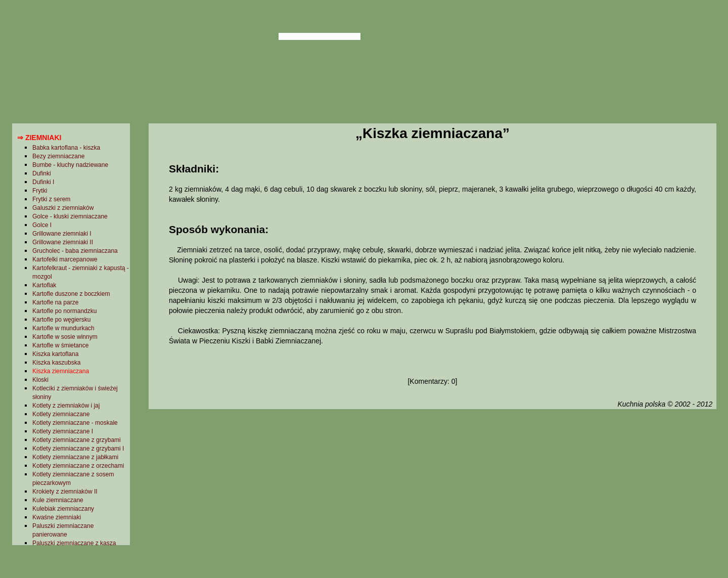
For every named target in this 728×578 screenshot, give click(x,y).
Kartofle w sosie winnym (65, 337)
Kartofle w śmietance (60, 345)
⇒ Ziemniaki (39, 138)
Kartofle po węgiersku (61, 320)
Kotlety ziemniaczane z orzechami (78, 466)
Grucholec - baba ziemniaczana (75, 251)
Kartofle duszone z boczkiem (71, 294)
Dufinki (42, 173)
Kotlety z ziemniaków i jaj (66, 406)
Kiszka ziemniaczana (61, 371)
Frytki (40, 191)
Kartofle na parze (55, 302)
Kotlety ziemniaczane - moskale (75, 423)
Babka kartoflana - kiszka (66, 148)
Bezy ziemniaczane (58, 156)
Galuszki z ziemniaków (63, 208)
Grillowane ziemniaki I (62, 234)
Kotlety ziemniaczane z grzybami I (78, 449)
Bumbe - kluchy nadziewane (70, 165)
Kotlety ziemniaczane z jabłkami (75, 457)
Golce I (42, 225)
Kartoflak (44, 285)
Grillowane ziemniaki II (63, 242)
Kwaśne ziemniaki (57, 517)
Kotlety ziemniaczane (61, 414)
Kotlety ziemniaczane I (63, 431)
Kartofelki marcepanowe (65, 259)
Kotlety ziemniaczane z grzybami (77, 440)
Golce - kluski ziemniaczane (70, 216)
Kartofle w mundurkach (63, 328)
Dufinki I (43, 182)
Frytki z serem (51, 199)
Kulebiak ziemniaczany (63, 509)
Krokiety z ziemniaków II (65, 492)
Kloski (40, 380)
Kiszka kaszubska (56, 363)
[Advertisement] (432, 492)
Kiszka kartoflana (55, 354)
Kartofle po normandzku (64, 311)
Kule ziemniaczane (58, 500)
